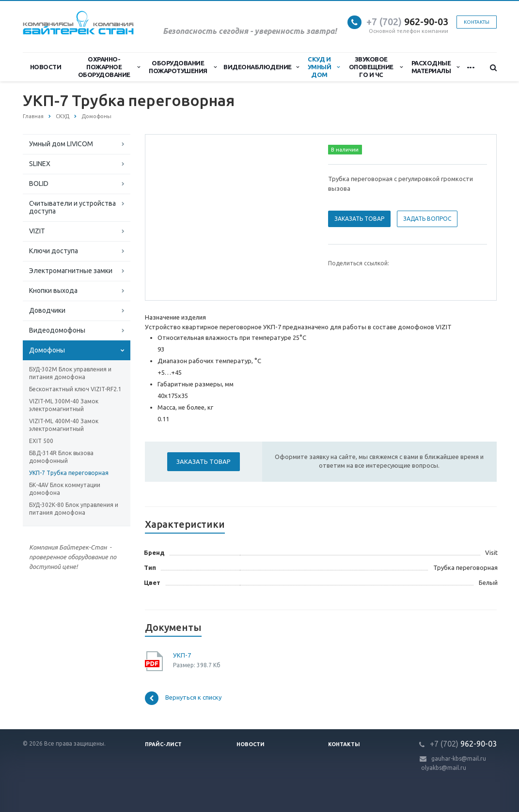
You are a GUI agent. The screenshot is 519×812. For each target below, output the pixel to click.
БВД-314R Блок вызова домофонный (61, 457)
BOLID (39, 184)
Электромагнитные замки (71, 271)
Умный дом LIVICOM (61, 144)
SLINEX (40, 164)
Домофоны (47, 350)
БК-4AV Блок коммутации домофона (65, 489)
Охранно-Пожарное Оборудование (109, 67)
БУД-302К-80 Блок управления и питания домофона (74, 509)
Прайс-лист (163, 744)
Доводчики (47, 310)
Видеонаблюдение (261, 67)
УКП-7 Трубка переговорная (69, 473)
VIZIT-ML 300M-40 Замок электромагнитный (64, 405)
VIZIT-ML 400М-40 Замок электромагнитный (64, 425)
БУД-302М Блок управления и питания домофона (70, 373)
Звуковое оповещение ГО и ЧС (376, 67)
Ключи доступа (54, 251)
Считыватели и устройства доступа (72, 207)
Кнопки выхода (53, 291)
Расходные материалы (435, 67)
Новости (46, 67)
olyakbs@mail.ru (444, 768)
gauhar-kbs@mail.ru (459, 758)
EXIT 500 (41, 441)
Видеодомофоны (57, 330)
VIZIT (37, 231)
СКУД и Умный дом (324, 67)
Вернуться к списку (183, 698)
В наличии (345, 150)
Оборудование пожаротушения (182, 67)
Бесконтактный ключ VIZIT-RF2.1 (75, 389)
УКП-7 (182, 655)
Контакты (477, 22)
